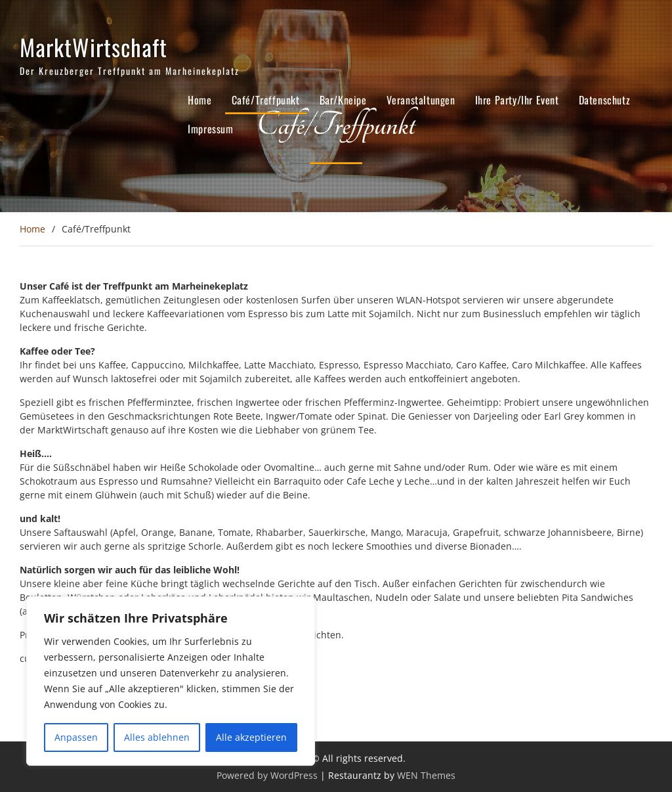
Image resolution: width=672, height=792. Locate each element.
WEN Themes (426, 775)
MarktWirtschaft (94, 47)
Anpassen (76, 737)
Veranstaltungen (421, 100)
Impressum (210, 129)
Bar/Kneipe (343, 100)
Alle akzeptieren (251, 737)
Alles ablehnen (157, 737)
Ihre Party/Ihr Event (517, 100)
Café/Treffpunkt (266, 100)
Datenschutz (605, 100)
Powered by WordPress (267, 775)
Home (199, 100)
